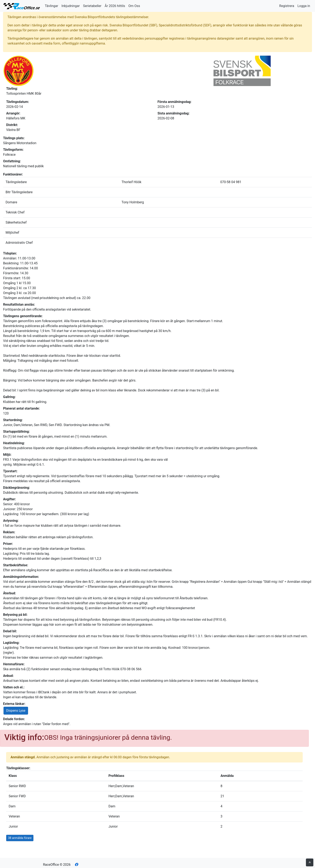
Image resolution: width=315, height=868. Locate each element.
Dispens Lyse (16, 711)
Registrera (287, 6)
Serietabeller (92, 6)
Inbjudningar (71, 6)
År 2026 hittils (115, 6)
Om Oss (134, 6)
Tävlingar (51, 6)
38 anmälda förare (20, 838)
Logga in (304, 6)
